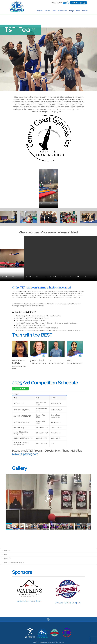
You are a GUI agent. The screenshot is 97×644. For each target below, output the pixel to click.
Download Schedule (20, 389)
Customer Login (78, 3)
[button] (9, 526)
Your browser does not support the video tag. (48, 185)
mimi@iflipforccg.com (25, 454)
